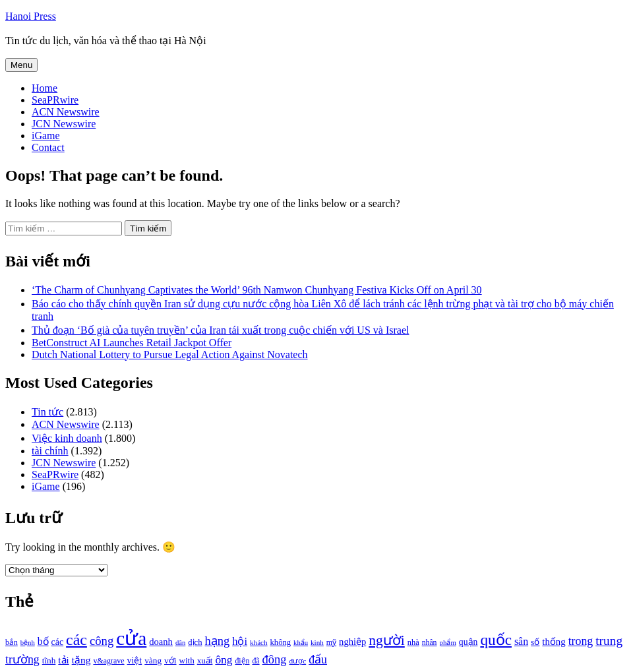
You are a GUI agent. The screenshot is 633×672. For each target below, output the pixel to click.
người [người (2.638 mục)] (386, 640)
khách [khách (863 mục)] (259, 642)
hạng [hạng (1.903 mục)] (217, 641)
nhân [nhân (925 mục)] (430, 643)
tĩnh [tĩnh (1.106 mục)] (49, 660)
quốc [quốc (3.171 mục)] (496, 640)
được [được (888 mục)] (298, 661)
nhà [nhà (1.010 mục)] (413, 642)
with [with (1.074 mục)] (187, 660)
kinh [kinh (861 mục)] (317, 642)
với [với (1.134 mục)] (170, 660)
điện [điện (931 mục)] (242, 661)
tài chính (50, 451)
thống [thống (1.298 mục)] (554, 642)
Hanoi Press (31, 16)
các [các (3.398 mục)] (76, 640)
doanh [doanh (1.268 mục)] (161, 642)
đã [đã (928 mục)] (256, 661)
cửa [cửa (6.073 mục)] (131, 638)
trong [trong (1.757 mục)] (581, 641)
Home (45, 88)
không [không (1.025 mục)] (281, 642)
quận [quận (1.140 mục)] (468, 642)
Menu (21, 65)
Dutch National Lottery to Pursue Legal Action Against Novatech (170, 354)
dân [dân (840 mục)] (180, 643)
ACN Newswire (66, 112)
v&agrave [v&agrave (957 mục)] (108, 661)
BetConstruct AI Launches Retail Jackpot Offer (132, 343)
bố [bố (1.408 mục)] (43, 641)
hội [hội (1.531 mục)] (240, 641)
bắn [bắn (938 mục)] (12, 643)
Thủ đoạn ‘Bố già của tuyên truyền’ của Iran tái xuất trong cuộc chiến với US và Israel (220, 330)
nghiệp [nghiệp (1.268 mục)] (352, 642)
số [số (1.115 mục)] (535, 642)
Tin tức (47, 412)
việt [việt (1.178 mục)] (135, 660)
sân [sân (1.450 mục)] (521, 641)
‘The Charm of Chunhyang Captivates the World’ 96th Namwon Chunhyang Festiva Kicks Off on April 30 (257, 290)
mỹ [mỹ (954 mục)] (331, 642)
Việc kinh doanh (67, 438)
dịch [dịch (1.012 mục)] (195, 642)
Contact (48, 147)
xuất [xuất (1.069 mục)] (205, 660)
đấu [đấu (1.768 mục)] (318, 659)
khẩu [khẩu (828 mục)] (301, 643)
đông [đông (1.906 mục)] (275, 659)
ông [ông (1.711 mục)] (224, 660)
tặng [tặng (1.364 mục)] (81, 660)
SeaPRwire (55, 100)
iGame (46, 136)
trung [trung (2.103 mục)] (609, 641)
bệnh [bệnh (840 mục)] (28, 643)
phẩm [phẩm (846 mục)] (448, 642)
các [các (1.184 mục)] (58, 642)
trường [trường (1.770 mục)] (22, 659)
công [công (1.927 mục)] (102, 641)
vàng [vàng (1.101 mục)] (153, 660)
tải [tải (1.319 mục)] (63, 660)
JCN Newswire (64, 124)
